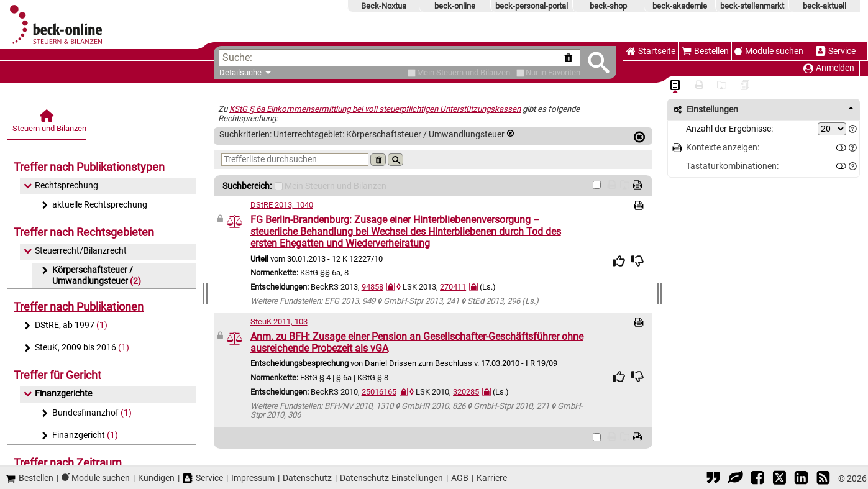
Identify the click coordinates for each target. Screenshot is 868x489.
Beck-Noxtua (384, 6)
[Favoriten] (520, 73)
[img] (619, 261)
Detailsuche (240, 72)
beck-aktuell (825, 6)
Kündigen (156, 478)
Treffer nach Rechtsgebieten (84, 232)
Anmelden (829, 68)
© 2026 (852, 478)
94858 (372, 287)
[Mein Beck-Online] (412, 73)
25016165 (379, 392)
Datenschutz (307, 478)
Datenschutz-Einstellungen (391, 478)
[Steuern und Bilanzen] (48, 125)
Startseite (651, 51)
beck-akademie (680, 6)
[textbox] (407, 58)
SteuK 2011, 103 (279, 322)
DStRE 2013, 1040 (282, 205)
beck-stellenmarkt (752, 6)
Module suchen (774, 51)
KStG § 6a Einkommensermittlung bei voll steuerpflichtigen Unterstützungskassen (375, 109)
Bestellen (705, 51)
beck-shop (608, 6)
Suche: (237, 57)
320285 (466, 392)
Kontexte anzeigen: (723, 148)
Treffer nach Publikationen (79, 307)
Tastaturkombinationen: (732, 166)
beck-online (455, 6)
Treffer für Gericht (57, 375)
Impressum (253, 478)
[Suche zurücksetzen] (571, 58)
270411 (453, 287)
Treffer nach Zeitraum (68, 463)
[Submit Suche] (599, 62)
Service (836, 51)
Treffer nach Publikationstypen (89, 167)
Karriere (492, 478)
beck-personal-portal (532, 6)
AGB (460, 478)
